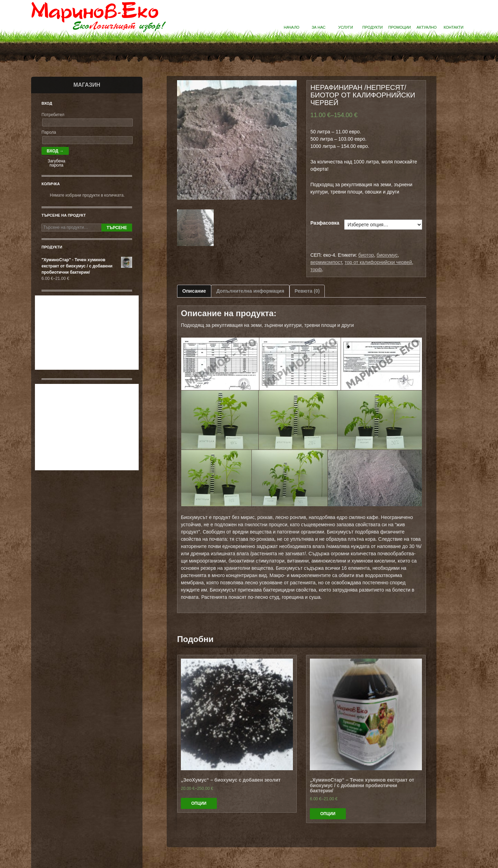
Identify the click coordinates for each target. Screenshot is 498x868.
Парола (49, 132)
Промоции (400, 27)
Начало (292, 27)
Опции (199, 803)
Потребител (53, 115)
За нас (319, 27)
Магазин (87, 85)
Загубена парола (57, 163)
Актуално (426, 27)
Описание (194, 291)
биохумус (387, 255)
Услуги (346, 27)
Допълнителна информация (250, 291)
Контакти (454, 27)
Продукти (373, 27)
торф (316, 270)
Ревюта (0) (307, 291)
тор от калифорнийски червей (378, 262)
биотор (366, 255)
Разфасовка (325, 223)
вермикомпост (326, 262)
